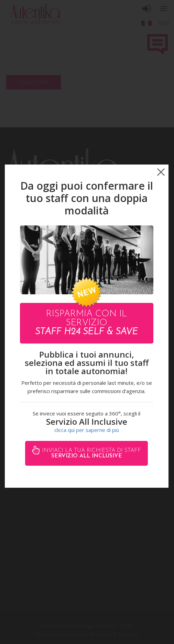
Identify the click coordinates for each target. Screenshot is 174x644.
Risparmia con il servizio (86, 323)
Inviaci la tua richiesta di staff (91, 453)
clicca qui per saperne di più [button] (87, 430)
